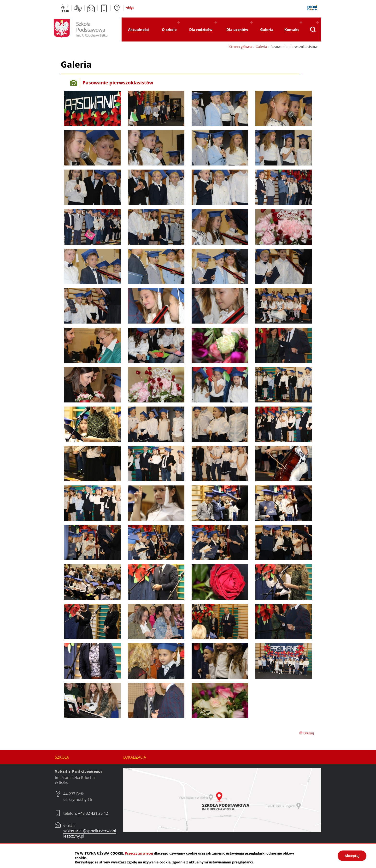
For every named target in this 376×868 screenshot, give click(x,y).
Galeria (261, 47)
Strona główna (241, 47)
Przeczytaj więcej (139, 853)
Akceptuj (352, 856)
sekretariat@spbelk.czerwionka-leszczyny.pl (92, 833)
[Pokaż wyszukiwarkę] (313, 30)
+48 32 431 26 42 (93, 813)
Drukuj (307, 733)
